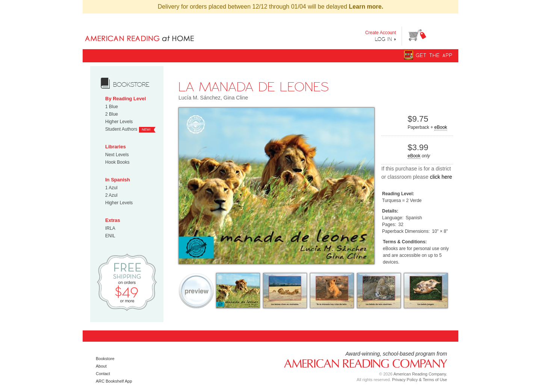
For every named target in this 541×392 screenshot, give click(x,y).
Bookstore (105, 359)
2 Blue (112, 114)
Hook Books (117, 162)
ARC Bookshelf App (114, 381)
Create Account (381, 33)
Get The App (434, 55)
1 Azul (111, 188)
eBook (441, 127)
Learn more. (366, 7)
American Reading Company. (420, 374)
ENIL (110, 236)
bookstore (131, 84)
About (101, 366)
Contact (103, 374)
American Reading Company (363, 363)
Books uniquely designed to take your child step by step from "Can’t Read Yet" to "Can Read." (152, 32)
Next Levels (117, 155)
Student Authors (121, 129)
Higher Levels (119, 122)
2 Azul (111, 195)
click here (441, 177)
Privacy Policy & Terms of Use (419, 380)
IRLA (110, 228)
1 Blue (112, 107)
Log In (384, 39)
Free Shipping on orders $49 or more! (127, 282)
